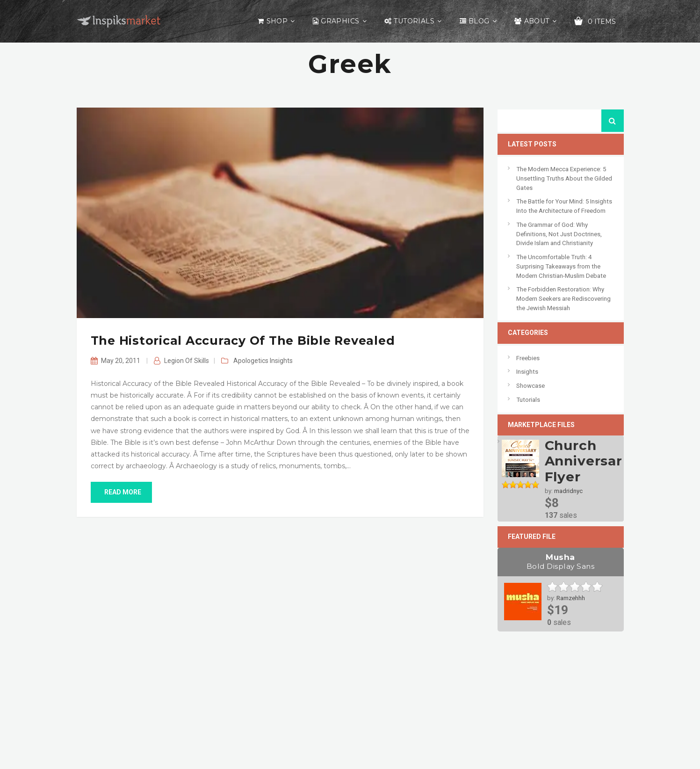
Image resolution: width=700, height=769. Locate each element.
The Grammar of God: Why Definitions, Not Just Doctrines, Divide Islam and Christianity (559, 234)
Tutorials (414, 21)
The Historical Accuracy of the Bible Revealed (243, 341)
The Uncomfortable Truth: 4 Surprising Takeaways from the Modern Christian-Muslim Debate (561, 266)
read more (121, 492)
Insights (281, 361)
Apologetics (251, 361)
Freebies (528, 358)
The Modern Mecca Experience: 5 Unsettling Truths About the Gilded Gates (564, 178)
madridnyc (568, 491)
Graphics (340, 21)
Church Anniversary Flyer (588, 461)
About (537, 21)
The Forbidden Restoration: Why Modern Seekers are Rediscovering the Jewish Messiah (563, 298)
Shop (277, 21)
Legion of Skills (187, 361)
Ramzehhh (571, 598)
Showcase (530, 386)
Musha (561, 562)
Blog (479, 21)
